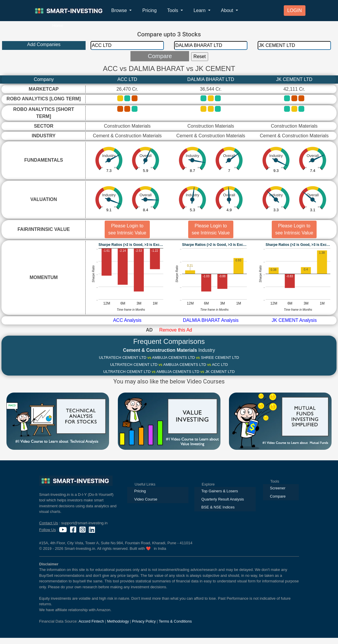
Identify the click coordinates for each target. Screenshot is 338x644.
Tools (173, 10)
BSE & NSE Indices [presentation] (218, 507)
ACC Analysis (127, 320)
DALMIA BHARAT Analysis (211, 320)
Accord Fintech (91, 621)
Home (58, 26)
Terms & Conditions (175, 621)
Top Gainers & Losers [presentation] (220, 491)
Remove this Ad (176, 330)
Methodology (118, 621)
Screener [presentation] (278, 488)
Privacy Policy (144, 621)
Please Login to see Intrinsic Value (127, 229)
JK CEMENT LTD (294, 79)
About (228, 10)
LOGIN (295, 10)
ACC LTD (127, 79)
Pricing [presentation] (140, 491)
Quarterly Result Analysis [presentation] (223, 499)
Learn (200, 10)
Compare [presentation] (278, 496)
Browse (120, 10)
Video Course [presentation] (146, 499)
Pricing (149, 10)
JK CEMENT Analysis (294, 320)
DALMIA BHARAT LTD (211, 79)
